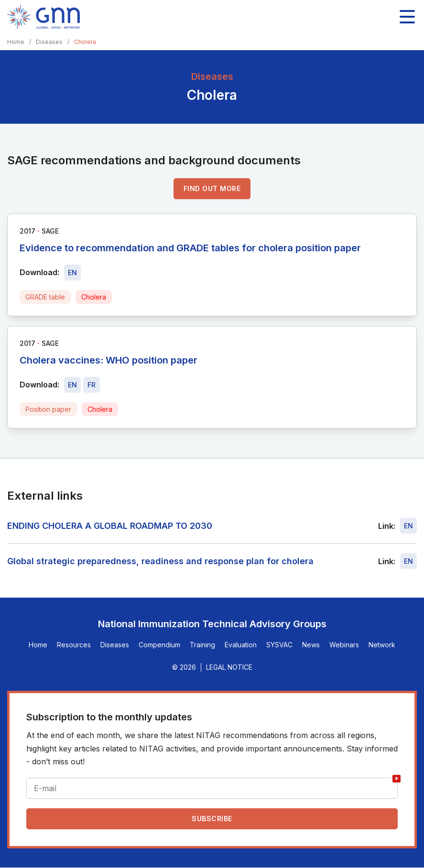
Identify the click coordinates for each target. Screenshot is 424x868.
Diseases (49, 42)
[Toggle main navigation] (407, 17)
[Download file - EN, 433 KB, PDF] (72, 273)
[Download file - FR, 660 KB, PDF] (92, 385)
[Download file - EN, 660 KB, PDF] (72, 385)
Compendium (159, 645)
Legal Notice (229, 667)
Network (382, 645)
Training (202, 645)
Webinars (344, 645)
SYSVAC (279, 645)
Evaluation (241, 645)
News (311, 645)
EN (408, 526)
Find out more (212, 188)
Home (16, 42)
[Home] (43, 17)
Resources (74, 645)
